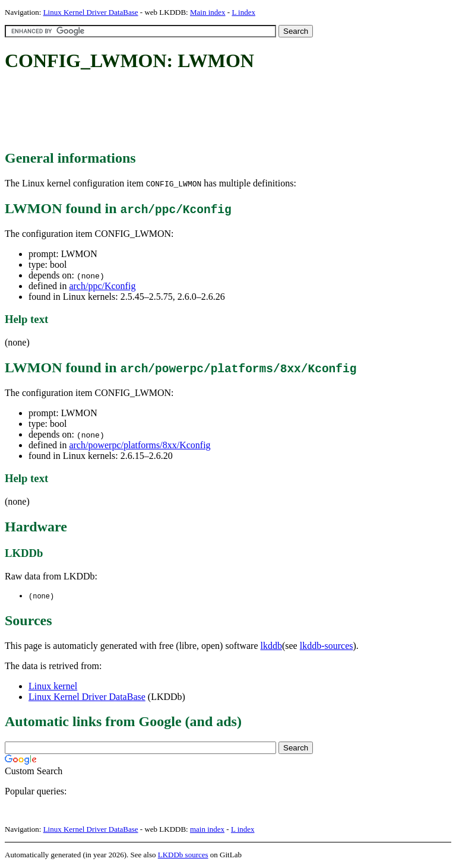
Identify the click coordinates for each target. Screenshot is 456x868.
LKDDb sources (183, 855)
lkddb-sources (327, 646)
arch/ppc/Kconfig (102, 286)
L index (243, 12)
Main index (208, 12)
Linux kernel (53, 687)
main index (207, 830)
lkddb (271, 646)
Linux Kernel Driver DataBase (91, 12)
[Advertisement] (221, 112)
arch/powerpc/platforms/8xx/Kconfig (140, 445)
